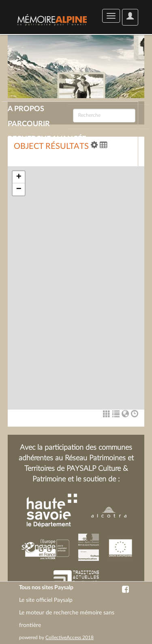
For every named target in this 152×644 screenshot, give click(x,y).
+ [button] (19, 177)
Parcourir (29, 124)
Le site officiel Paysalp (46, 600)
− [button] (19, 189)
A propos (26, 109)
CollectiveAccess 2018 (70, 638)
